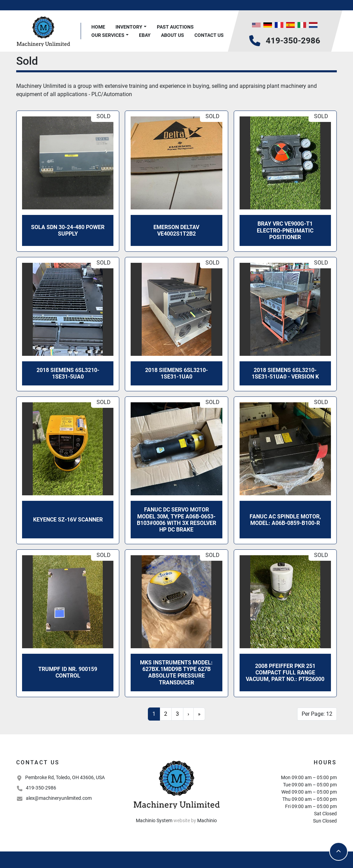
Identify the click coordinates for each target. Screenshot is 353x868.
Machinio (207, 820)
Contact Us (209, 35)
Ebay (145, 35)
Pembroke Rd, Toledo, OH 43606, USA (65, 777)
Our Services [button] (108, 35)
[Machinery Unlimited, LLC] (176, 784)
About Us (173, 35)
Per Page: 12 (317, 714)
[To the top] (339, 851)
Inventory (129, 27)
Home (98, 27)
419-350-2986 (293, 41)
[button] (131, 27)
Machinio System (154, 820)
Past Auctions (175, 27)
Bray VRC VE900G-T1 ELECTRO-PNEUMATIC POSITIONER (285, 230)
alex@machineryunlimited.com (59, 798)
